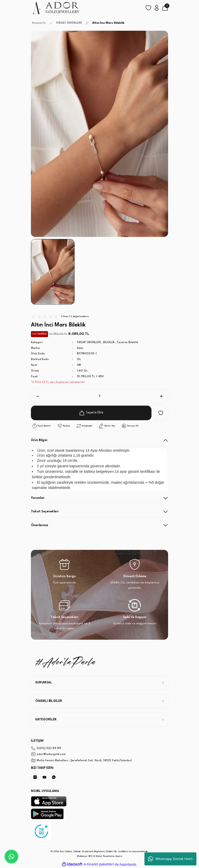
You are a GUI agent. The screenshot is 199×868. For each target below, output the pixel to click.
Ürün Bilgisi (39, 440)
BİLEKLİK (109, 342)
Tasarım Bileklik (128, 342)
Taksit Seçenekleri (45, 512)
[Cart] (165, 8)
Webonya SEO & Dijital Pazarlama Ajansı (100, 856)
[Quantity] (100, 396)
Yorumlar (38, 498)
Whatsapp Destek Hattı (170, 859)
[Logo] (55, 8)
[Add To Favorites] (161, 413)
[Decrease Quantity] (36, 396)
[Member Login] (157, 8)
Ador (80, 348)
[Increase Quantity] (163, 396)
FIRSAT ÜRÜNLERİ (89, 342)
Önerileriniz (40, 525)
